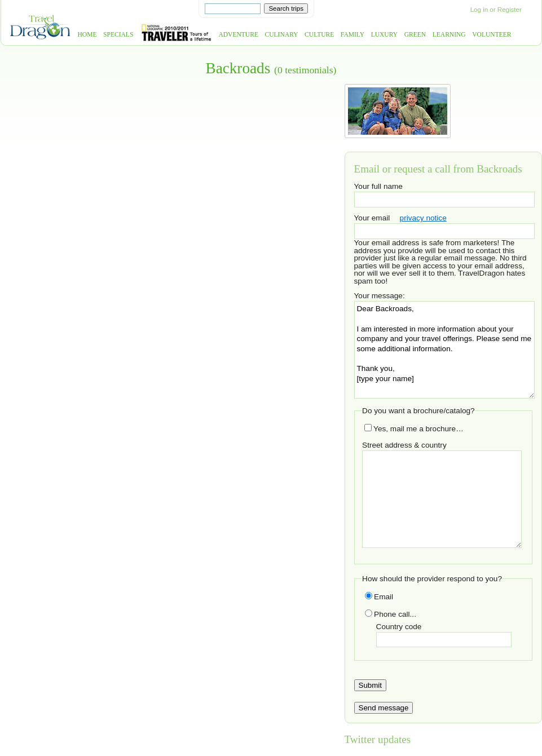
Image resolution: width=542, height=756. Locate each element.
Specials (118, 35)
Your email (372, 218)
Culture (319, 35)
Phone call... (391, 614)
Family (352, 35)
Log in (479, 10)
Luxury (384, 35)
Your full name (378, 186)
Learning (449, 35)
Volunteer (492, 35)
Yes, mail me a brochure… (414, 429)
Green (415, 35)
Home (87, 35)
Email (379, 597)
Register (510, 10)
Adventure (238, 35)
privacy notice (423, 218)
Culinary (282, 35)
